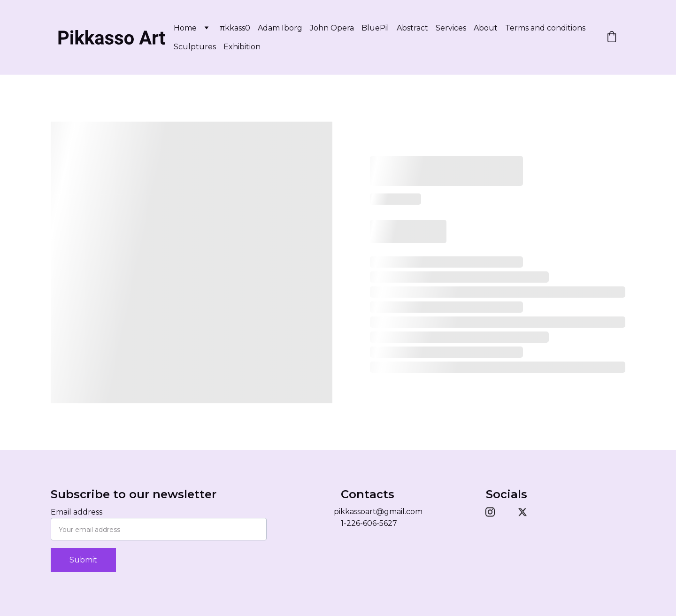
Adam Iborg (280, 28)
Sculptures (195, 47)
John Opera (332, 28)
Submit (83, 560)
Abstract (412, 28)
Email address (77, 512)
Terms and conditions (545, 28)
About (486, 28)
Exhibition (242, 47)
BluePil (375, 28)
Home (185, 28)
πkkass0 (235, 28)
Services (451, 28)
